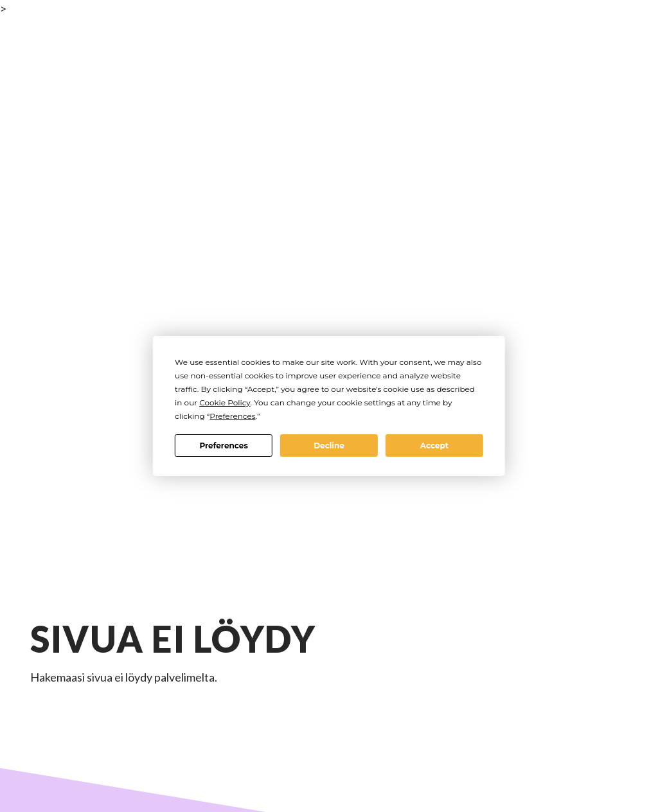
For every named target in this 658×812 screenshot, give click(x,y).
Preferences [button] (232, 416)
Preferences (223, 446)
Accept (434, 446)
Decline (329, 446)
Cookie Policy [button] (225, 402)
